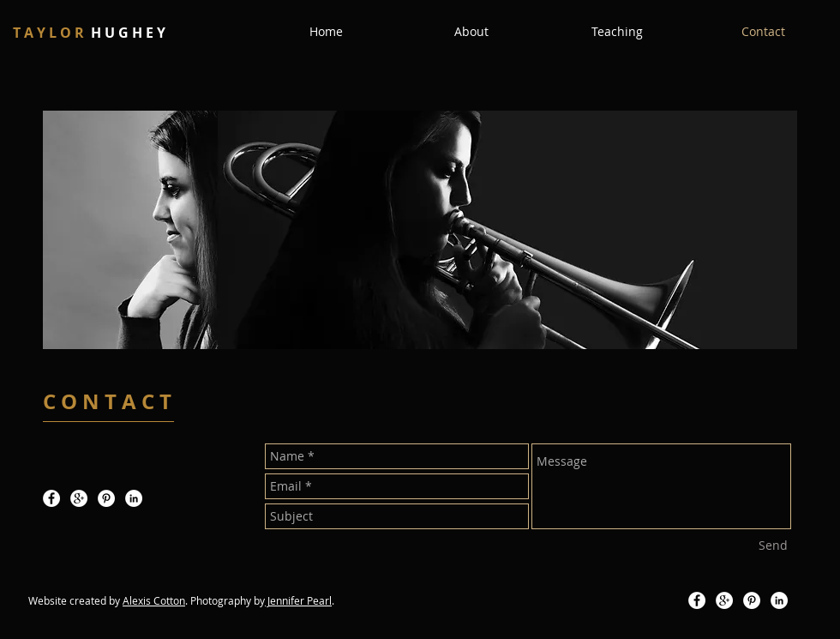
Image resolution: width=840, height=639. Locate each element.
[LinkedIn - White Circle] (134, 498)
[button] (471, 32)
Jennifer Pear (297, 600)
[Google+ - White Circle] (79, 498)
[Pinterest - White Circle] (106, 498)
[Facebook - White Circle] (51, 498)
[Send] (773, 546)
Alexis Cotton (154, 600)
